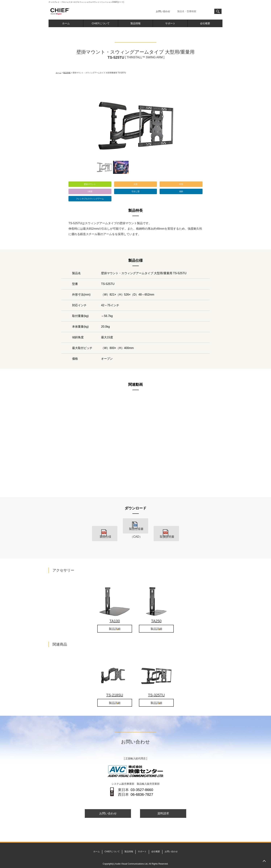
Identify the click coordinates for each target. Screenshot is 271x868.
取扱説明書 (166, 532)
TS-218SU (115, 688)
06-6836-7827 (142, 788)
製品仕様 (105, 532)
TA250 (156, 613)
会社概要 (205, 23)
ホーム (66, 23)
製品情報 (135, 23)
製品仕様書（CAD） (135, 532)
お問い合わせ (163, 11)
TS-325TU (156, 688)
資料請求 (163, 807)
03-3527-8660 (142, 783)
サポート (170, 23)
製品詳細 (115, 622)
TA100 (115, 613)
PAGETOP (264, 861)
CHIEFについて (101, 23)
